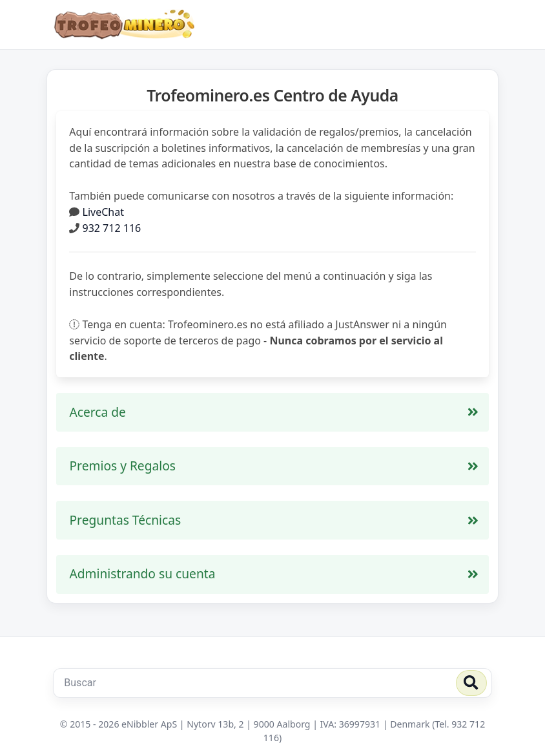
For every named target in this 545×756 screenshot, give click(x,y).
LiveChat (103, 212)
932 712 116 (112, 228)
